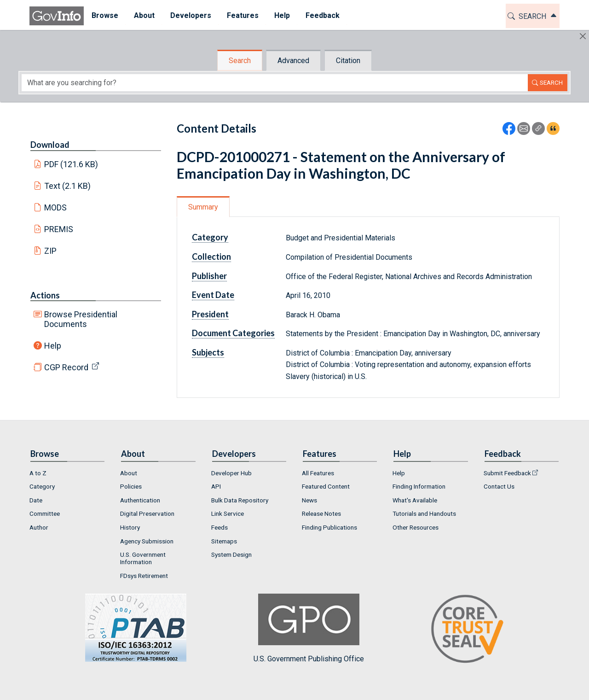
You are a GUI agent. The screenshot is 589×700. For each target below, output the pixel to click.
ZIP (50, 251)
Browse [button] (105, 15)
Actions (45, 295)
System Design (231, 554)
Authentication (140, 500)
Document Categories (233, 333)
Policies (131, 486)
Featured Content (326, 486)
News (309, 500)
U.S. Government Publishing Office (309, 628)
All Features (318, 473)
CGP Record (66, 367)
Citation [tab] (348, 61)
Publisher (209, 276)
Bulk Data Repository (240, 500)
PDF (71, 164)
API (216, 486)
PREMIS (59, 229)
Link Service (228, 513)
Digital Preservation (147, 513)
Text (68, 186)
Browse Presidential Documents (81, 319)
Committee (45, 513)
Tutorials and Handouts (424, 513)
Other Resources (416, 527)
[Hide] (583, 36)
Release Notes (321, 513)
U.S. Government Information (143, 558)
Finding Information (419, 486)
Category (210, 237)
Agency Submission (147, 541)
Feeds (219, 527)
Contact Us (499, 486)
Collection (211, 257)
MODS (55, 207)
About (129, 473)
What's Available (415, 500)
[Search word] (275, 83)
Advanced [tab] (293, 61)
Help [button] (282, 15)
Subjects (208, 352)
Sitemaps (224, 541)
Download (50, 145)
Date (36, 500)
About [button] (144, 15)
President (210, 314)
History (130, 527)
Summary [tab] (203, 207)
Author (39, 527)
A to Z (38, 473)
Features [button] (243, 15)
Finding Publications (329, 527)
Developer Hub (231, 473)
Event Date (213, 295)
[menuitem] (105, 16)
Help (53, 346)
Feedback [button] (323, 15)
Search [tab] (240, 61)
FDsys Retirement (144, 576)
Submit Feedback (507, 473)
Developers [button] (191, 15)
